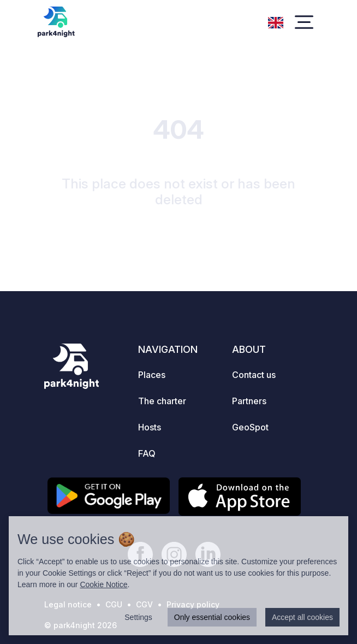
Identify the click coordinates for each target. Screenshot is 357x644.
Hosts (150, 427)
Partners (249, 401)
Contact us (254, 375)
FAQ (147, 453)
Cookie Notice (103, 584)
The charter (162, 401)
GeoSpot (250, 427)
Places (152, 375)
